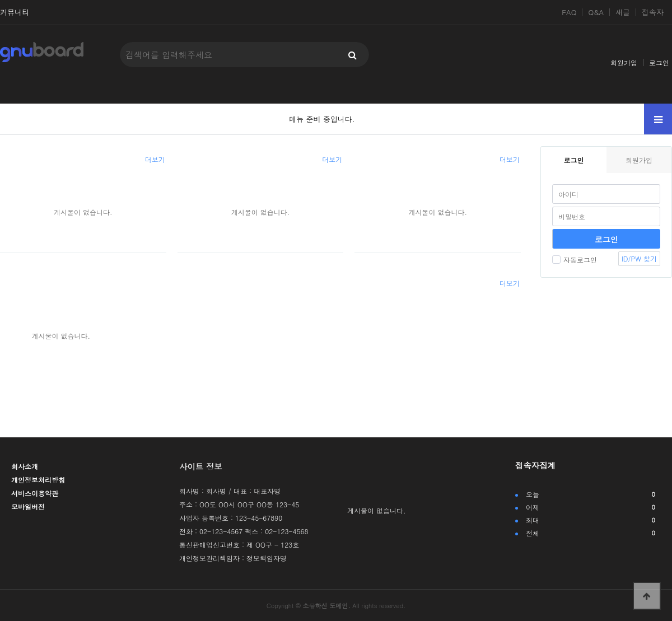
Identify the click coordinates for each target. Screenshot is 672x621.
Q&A (596, 12)
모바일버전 (28, 506)
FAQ (569, 12)
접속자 (653, 12)
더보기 (155, 159)
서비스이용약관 (35, 493)
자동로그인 (575, 260)
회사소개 (25, 466)
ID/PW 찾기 (639, 258)
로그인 (659, 62)
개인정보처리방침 (38, 480)
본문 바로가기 (0, 0)
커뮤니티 (15, 12)
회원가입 (624, 62)
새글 (623, 12)
